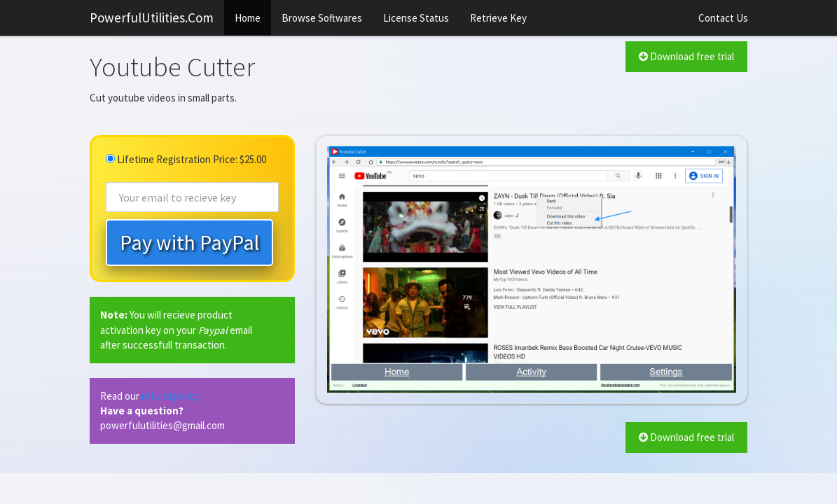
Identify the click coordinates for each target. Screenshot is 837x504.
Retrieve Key (498, 18)
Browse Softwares (322, 18)
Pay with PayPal (189, 242)
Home (248, 18)
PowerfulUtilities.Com (152, 17)
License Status (416, 18)
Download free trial (686, 56)
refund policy (170, 396)
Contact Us (723, 18)
